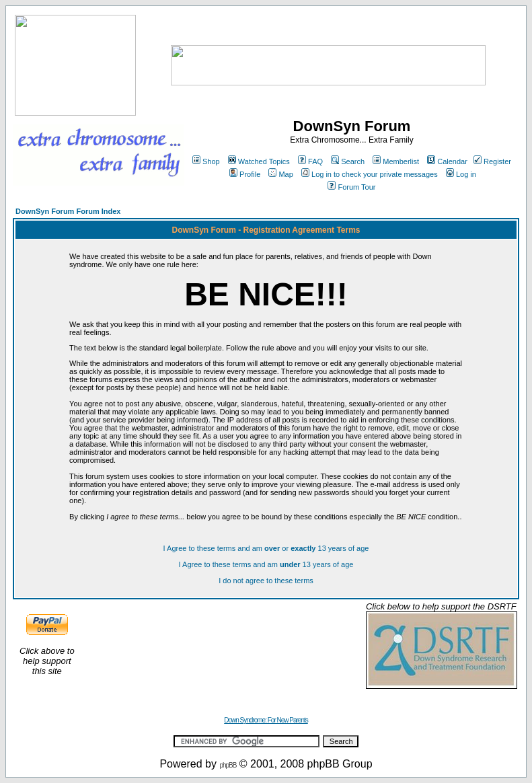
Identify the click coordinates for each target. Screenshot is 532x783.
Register (492, 161)
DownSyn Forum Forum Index (68, 211)
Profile (245, 174)
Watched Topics (259, 161)
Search (348, 161)
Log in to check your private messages (370, 174)
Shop (206, 161)
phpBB (228, 765)
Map (280, 174)
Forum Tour (351, 187)
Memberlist (396, 161)
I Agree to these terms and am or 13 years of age (266, 548)
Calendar (447, 161)
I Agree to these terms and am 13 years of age (266, 564)
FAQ (310, 161)
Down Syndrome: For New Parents (266, 720)
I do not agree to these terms (266, 581)
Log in (461, 174)
